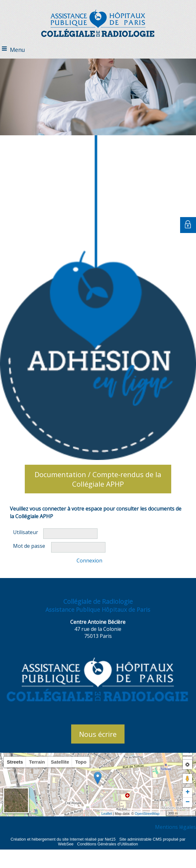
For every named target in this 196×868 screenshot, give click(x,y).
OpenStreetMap (147, 814)
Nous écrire (98, 734)
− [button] (188, 802)
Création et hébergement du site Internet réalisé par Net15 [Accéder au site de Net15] (63, 839)
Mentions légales (176, 827)
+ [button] (188, 793)
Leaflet (107, 814)
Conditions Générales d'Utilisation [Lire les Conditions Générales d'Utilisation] (108, 844)
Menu (17, 50)
